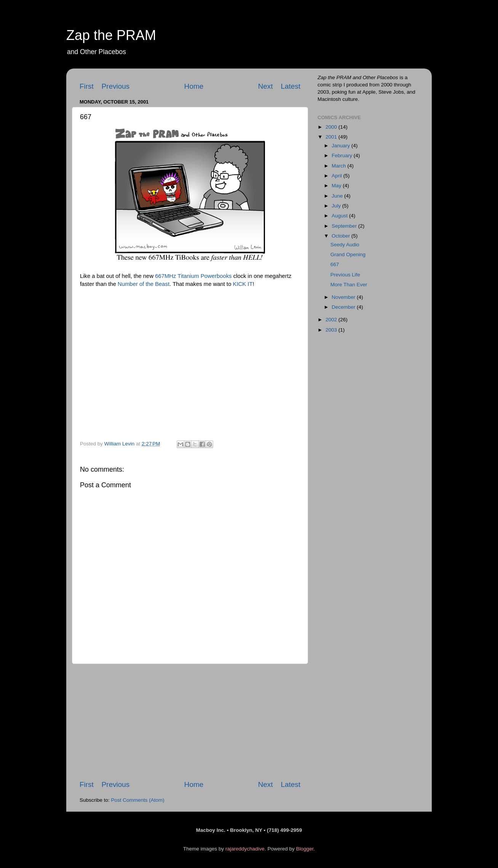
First (87, 86)
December (344, 307)
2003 (332, 330)
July (337, 206)
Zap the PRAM (111, 35)
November (344, 297)
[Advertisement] (190, 722)
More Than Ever (349, 285)
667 (335, 264)
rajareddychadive (245, 849)
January (342, 146)
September (345, 226)
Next (266, 86)
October (342, 236)
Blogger (305, 849)
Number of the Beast (144, 284)
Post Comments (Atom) (138, 800)
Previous (116, 86)
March (339, 166)
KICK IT (243, 284)
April (338, 176)
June (338, 196)
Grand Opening (348, 254)
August (340, 216)
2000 (332, 127)
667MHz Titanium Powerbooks (193, 276)
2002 (332, 320)
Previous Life (345, 275)
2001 (332, 137)
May (337, 186)
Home (194, 86)
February (343, 156)
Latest (291, 86)
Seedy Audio (345, 245)
